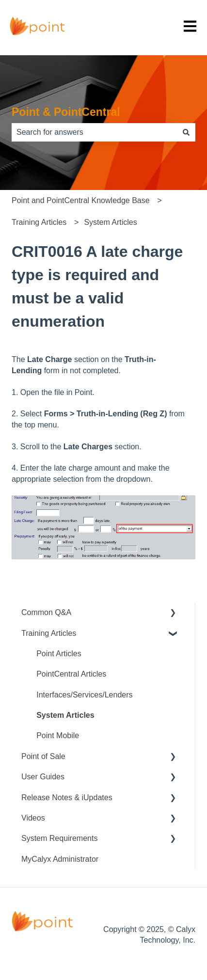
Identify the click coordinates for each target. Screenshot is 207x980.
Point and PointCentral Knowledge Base (81, 200)
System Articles (110, 222)
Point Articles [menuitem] (59, 654)
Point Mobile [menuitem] (58, 735)
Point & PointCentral (66, 112)
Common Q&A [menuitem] (46, 612)
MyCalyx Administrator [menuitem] (60, 859)
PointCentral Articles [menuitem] (71, 674)
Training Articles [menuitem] (49, 633)
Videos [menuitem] (33, 818)
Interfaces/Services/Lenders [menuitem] (84, 695)
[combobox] (94, 132)
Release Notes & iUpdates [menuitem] (67, 798)
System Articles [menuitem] (65, 715)
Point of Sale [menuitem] (43, 756)
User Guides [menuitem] (43, 777)
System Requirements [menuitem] (59, 838)
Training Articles (39, 222)
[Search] (186, 132)
